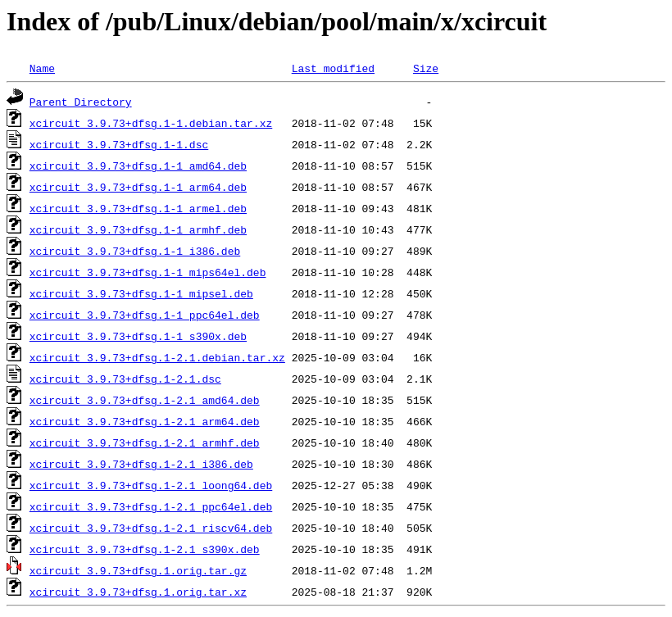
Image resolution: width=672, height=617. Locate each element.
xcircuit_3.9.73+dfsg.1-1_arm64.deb (138, 187)
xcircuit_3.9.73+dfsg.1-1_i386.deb (135, 251)
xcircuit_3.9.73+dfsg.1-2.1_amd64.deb (145, 400)
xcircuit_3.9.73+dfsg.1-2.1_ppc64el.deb (151, 506)
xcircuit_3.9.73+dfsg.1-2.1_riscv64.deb (151, 528)
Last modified (333, 68)
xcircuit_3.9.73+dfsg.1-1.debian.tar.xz (151, 123)
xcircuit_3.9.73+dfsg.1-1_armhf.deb (138, 229)
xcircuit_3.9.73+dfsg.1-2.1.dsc (125, 379)
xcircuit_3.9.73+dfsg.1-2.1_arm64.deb (145, 421)
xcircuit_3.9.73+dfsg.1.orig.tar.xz (138, 592)
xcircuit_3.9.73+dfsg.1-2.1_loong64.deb (151, 485)
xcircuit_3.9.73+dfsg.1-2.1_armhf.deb (145, 442)
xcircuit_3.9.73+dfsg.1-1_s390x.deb (138, 336)
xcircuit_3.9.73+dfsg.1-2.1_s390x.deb (145, 549)
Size (426, 68)
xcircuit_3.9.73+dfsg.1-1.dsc (119, 144)
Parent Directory (81, 102)
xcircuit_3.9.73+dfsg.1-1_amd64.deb (138, 166)
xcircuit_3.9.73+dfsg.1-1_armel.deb (138, 208)
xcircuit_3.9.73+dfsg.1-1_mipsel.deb (141, 293)
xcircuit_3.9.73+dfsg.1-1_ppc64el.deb (145, 315)
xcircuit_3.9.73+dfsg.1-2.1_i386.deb (141, 464)
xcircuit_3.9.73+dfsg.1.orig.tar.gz (138, 570)
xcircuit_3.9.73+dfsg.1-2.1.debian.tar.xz (157, 357)
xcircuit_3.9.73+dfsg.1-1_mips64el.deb (148, 272)
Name (42, 68)
